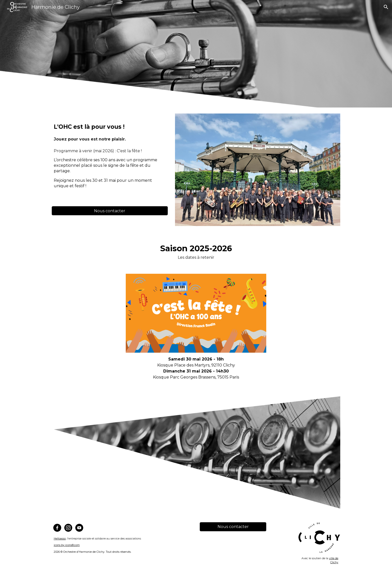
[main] (110, 129)
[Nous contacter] (110, 211)
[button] (386, 7)
